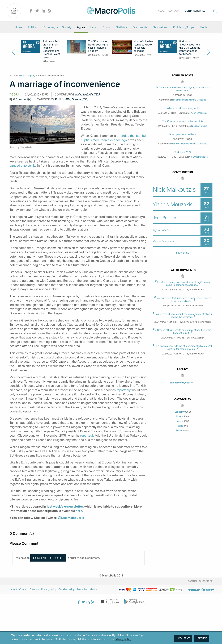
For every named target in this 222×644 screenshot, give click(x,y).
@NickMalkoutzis (71, 518)
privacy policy (123, 639)
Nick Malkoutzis (87, 94)
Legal (94, 27)
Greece (180, 421)
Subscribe (199, 11)
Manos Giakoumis (180, 144)
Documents (140, 27)
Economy (49, 27)
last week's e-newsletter (65, 506)
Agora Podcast (162, 230)
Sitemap (34, 589)
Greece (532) (80, 99)
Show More (183, 253)
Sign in (188, 11)
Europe (180, 416)
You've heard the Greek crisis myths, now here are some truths (183, 89)
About (162, 11)
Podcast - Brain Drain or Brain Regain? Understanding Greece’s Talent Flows (51, 49)
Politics (32, 27)
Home (19, 27)
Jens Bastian (164, 218)
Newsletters (160, 27)
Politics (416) (63, 99)
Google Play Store (134, 601)
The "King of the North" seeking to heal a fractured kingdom (98, 46)
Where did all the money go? (183, 108)
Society (67, 27)
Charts (107, 27)
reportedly (124, 390)
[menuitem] (19, 27)
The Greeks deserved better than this (183, 121)
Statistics (122, 27)
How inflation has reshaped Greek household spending (144, 46)
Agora (81, 27)
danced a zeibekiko (23, 166)
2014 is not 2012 (183, 152)
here (79, 511)
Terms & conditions (87, 589)
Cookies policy (66, 589)
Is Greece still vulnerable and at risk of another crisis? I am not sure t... (183, 331)
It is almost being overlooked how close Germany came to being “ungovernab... (183, 283)
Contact (174, 11)
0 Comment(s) (22, 99)
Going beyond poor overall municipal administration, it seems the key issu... (183, 315)
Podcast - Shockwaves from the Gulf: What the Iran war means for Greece (190, 48)
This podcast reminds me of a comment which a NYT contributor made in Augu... (183, 347)
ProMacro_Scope (184, 27)
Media (204, 27)
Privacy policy (49, 589)
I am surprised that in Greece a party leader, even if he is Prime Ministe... (183, 299)
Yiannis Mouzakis (197, 100)
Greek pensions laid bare (183, 134)
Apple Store (110, 601)
